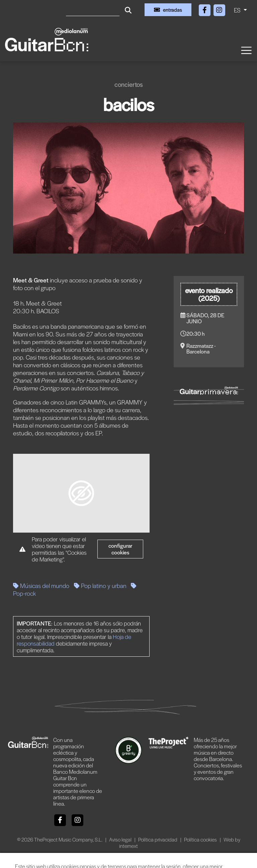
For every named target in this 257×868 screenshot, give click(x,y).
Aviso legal (121, 839)
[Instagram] (219, 9)
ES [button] (238, 10)
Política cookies (201, 839)
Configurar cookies (120, 549)
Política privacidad (158, 839)
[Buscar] (93, 10)
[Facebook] (205, 9)
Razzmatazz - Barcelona (201, 348)
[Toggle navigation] (246, 50)
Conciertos (129, 84)
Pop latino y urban (100, 585)
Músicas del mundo (41, 585)
